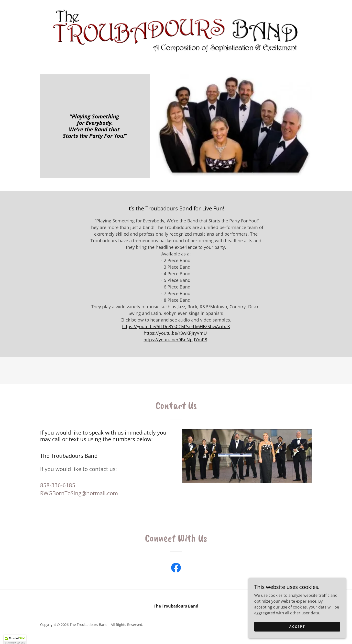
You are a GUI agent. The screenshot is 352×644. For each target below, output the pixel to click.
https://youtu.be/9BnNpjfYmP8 (175, 340)
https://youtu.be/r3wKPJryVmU (175, 333)
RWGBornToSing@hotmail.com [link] (79, 493)
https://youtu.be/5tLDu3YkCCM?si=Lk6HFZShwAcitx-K (176, 326)
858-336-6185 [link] (58, 485)
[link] (176, 30)
